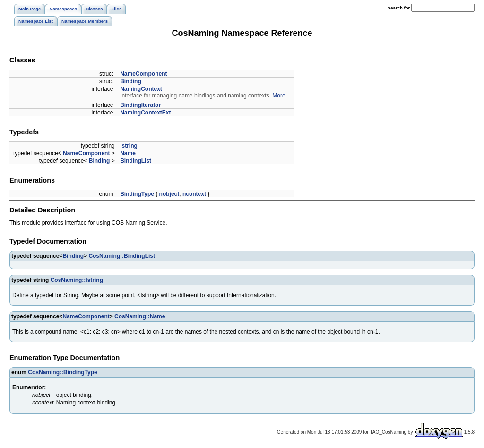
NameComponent (143, 74)
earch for (399, 8)
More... (281, 96)
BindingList (136, 161)
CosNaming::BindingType (62, 372)
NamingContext (141, 89)
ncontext (194, 194)
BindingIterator (140, 105)
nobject (169, 194)
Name (128, 153)
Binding (131, 81)
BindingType (137, 194)
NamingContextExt (145, 113)
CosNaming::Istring (77, 280)
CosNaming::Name (140, 316)
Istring (129, 146)
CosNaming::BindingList (122, 256)
